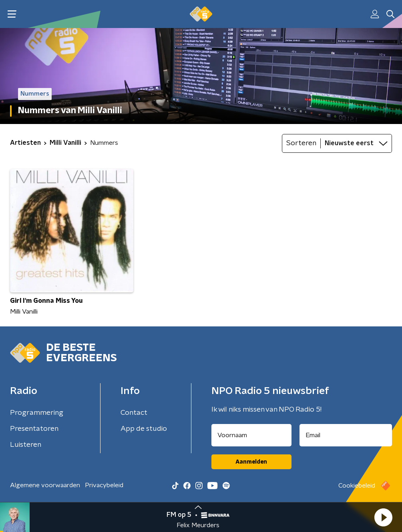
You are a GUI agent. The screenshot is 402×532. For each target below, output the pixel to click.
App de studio (144, 429)
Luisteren (26, 445)
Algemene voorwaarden (45, 485)
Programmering (37, 413)
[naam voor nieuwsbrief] (251, 435)
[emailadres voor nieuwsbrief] (346, 435)
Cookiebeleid (357, 486)
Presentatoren (34, 429)
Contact (134, 413)
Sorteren (301, 143)
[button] (383, 517)
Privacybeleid (104, 485)
